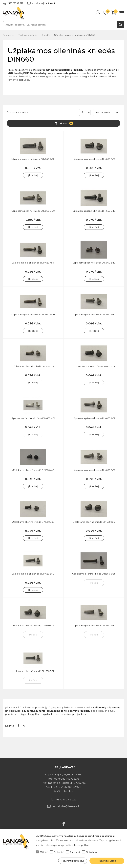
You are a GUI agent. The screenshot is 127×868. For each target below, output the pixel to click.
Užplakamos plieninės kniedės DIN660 (75, 35)
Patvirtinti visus (107, 861)
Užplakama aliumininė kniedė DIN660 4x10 (33, 418)
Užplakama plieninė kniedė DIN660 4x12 (94, 418)
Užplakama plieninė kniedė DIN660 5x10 (33, 574)
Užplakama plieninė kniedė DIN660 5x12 (33, 671)
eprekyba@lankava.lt (41, 3)
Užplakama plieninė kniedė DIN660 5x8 (33, 626)
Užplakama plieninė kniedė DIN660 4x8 (94, 366)
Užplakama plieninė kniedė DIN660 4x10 (94, 315)
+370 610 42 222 (13, 3)
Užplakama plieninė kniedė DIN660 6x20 (33, 211)
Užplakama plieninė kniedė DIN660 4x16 (33, 263)
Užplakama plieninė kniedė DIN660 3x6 (33, 522)
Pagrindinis (9, 35)
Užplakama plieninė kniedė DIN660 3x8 (33, 366)
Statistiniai (73, 852)
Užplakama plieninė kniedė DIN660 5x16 (94, 211)
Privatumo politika (79, 845)
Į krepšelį (33, 175)
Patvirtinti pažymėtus (73, 861)
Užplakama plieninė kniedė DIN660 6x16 (94, 470)
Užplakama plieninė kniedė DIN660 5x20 (33, 159)
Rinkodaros (89, 852)
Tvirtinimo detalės (28, 35)
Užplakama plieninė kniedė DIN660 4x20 (33, 315)
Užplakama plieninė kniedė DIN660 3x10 (94, 626)
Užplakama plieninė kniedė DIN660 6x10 (94, 263)
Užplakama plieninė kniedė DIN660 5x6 (94, 522)
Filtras (66, 123)
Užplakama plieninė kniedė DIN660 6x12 (94, 159)
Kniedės (46, 35)
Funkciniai (57, 852)
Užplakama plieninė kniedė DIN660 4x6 (33, 470)
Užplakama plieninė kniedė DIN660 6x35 (94, 574)
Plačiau (94, 583)
